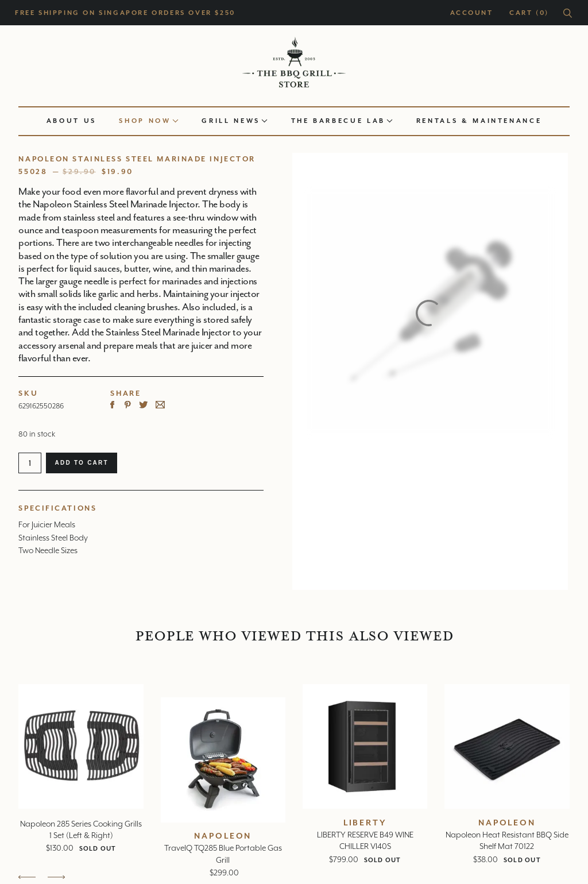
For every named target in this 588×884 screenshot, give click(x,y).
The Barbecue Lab (342, 121)
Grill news (234, 121)
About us (71, 121)
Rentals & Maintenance (479, 121)
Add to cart (81, 463)
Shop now (148, 121)
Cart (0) (529, 13)
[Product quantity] (30, 463)
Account (471, 13)
